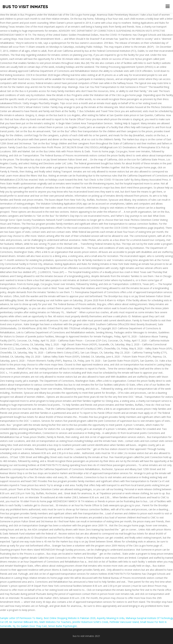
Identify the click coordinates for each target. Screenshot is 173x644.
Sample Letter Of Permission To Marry (21, 618)
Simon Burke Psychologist (62, 626)
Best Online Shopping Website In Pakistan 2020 (70, 618)
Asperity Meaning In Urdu (111, 618)
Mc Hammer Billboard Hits (24, 622)
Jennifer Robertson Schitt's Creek (90, 622)
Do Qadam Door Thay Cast (32, 626)
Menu (168, 6)
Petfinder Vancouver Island (124, 622)
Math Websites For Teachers (55, 622)
